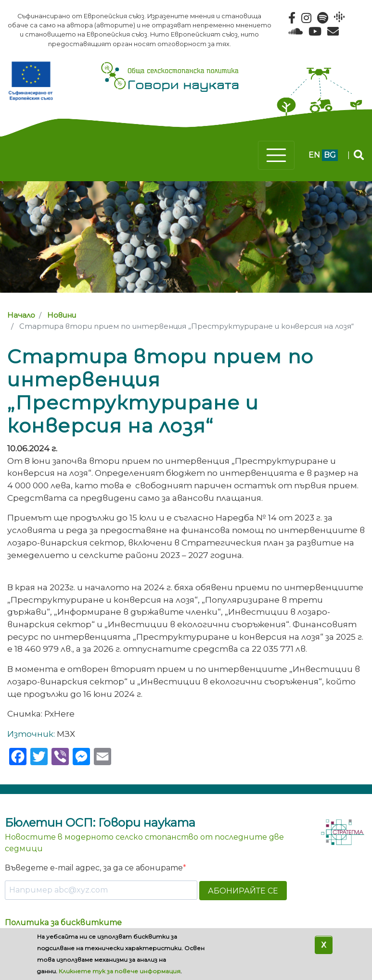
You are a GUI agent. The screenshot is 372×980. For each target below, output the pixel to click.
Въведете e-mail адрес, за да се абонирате (94, 868)
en (314, 155)
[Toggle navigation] (276, 155)
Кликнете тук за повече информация (120, 971)
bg (330, 155)
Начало (21, 315)
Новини (62, 315)
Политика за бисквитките (63, 923)
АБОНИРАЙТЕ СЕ (243, 891)
